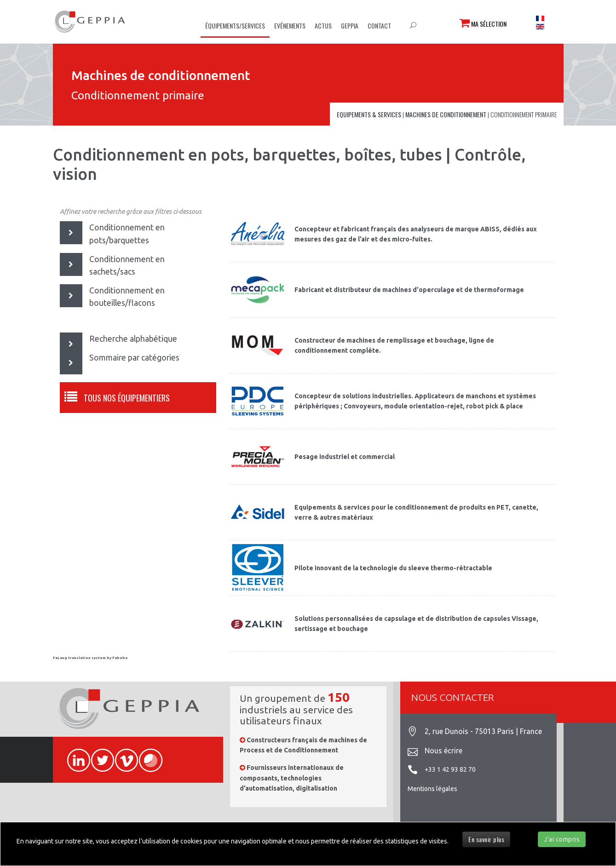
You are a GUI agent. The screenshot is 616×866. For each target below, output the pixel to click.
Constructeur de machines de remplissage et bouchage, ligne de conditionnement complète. (394, 345)
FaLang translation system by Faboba (90, 658)
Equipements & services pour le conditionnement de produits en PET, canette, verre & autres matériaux (416, 512)
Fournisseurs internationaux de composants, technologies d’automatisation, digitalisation (292, 778)
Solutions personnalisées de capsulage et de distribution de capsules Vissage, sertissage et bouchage (416, 624)
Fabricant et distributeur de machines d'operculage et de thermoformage (409, 290)
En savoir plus (486, 839)
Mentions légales (432, 789)
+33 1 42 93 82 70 (450, 769)
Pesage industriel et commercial (345, 457)
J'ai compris (562, 839)
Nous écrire (443, 751)
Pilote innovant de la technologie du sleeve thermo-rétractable (393, 568)
